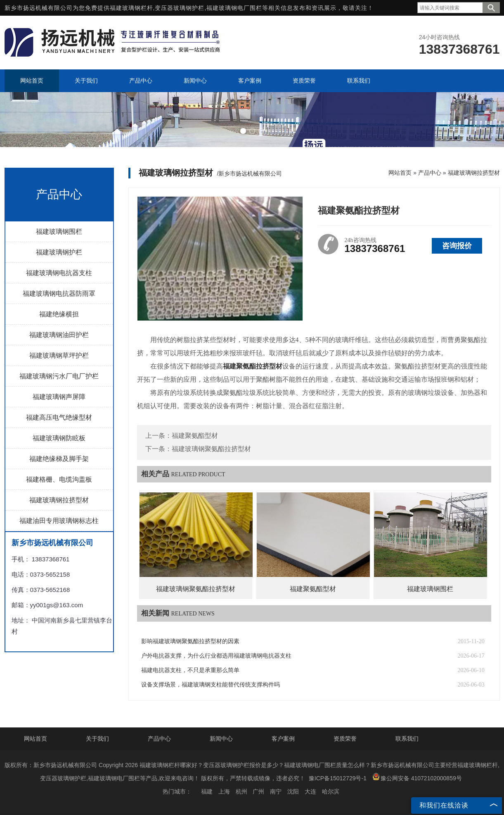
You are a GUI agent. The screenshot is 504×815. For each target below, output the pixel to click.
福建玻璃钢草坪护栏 (59, 355)
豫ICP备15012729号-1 (338, 778)
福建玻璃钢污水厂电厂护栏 (59, 376)
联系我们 (407, 739)
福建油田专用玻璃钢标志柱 (59, 521)
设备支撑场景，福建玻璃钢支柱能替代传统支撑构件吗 (211, 685)
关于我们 (97, 739)
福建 (207, 791)
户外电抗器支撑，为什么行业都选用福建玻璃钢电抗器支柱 (216, 656)
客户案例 (283, 739)
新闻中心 (221, 739)
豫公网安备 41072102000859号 (417, 777)
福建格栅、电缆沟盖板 (59, 479)
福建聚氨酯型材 (195, 436)
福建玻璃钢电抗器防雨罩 (59, 293)
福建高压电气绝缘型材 (59, 417)
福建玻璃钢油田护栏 (59, 335)
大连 (310, 791)
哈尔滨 (331, 791)
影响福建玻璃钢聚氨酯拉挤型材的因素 (190, 641)
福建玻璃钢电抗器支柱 (59, 273)
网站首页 (400, 173)
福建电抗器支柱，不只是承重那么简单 (190, 670)
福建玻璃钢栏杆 (131, 8)
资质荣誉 (345, 739)
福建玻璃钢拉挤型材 (59, 500)
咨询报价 (457, 246)
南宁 (276, 791)
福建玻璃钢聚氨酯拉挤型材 (211, 449)
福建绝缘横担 (59, 314)
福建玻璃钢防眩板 (59, 438)
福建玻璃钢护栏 (59, 252)
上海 (224, 791)
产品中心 (430, 173)
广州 (258, 791)
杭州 (241, 791)
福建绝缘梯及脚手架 (59, 459)
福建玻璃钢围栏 (59, 232)
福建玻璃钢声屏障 (59, 397)
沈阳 (293, 791)
